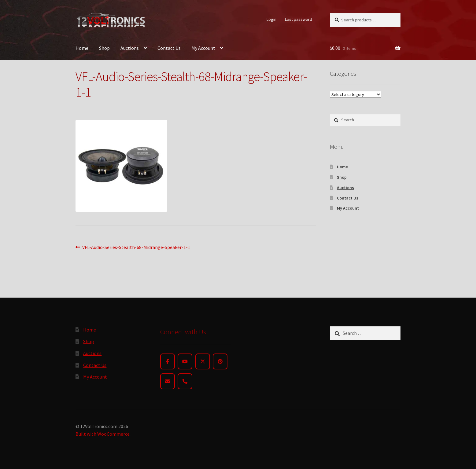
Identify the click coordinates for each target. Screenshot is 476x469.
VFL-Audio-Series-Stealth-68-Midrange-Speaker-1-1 (136, 247)
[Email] (168, 381)
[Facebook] (168, 361)
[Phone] (185, 381)
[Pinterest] (220, 361)
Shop (104, 48)
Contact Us (169, 48)
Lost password (299, 19)
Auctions (130, 48)
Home (82, 48)
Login (271, 19)
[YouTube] (185, 361)
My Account (203, 48)
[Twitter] (203, 361)
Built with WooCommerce (103, 434)
